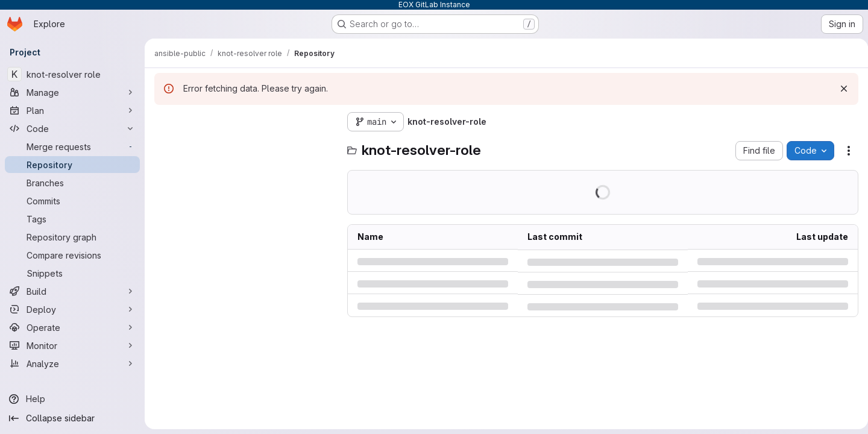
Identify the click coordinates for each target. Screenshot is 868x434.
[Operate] (72, 327)
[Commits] (72, 201)
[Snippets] (72, 273)
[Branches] (72, 183)
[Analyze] (72, 363)
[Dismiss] (839, 89)
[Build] (72, 291)
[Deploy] (72, 309)
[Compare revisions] (72, 255)
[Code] (72, 128)
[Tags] (72, 219)
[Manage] (72, 92)
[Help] (72, 399)
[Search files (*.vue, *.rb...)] (245, 146)
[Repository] (72, 165)
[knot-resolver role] (72, 74)
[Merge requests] (72, 146)
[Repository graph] (72, 237)
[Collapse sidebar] (72, 418)
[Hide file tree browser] (164, 122)
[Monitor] (72, 345)
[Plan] (72, 110)
